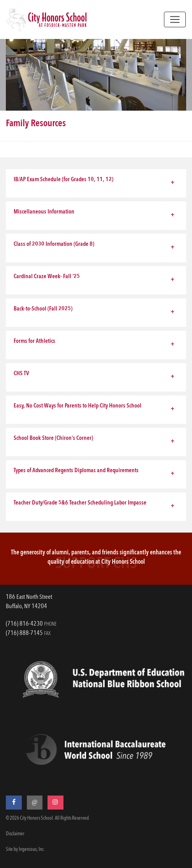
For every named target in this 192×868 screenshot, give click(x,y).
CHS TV (21, 374)
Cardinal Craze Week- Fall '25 (47, 277)
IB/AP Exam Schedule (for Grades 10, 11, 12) (63, 180)
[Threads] (35, 803)
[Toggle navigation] (175, 19)
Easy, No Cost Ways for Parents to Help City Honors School (78, 406)
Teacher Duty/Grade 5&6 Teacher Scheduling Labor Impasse (80, 503)
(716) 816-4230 (24, 624)
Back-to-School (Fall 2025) (43, 309)
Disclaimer (15, 834)
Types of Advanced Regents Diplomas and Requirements (76, 471)
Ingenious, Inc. (32, 849)
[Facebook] (14, 803)
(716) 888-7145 (24, 633)
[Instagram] (55, 803)
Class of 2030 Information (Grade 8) (54, 244)
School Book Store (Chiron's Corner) (53, 438)
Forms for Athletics (34, 341)
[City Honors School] (46, 19)
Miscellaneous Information (44, 212)
